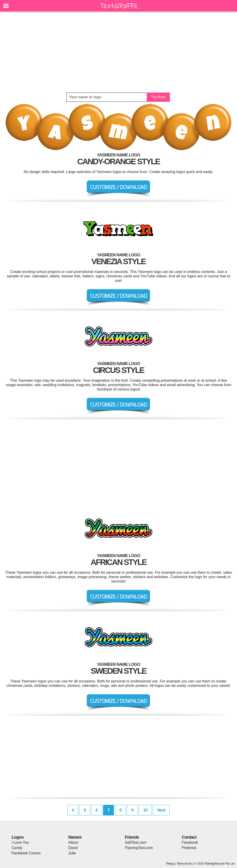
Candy (17, 848)
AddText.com (136, 842)
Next (161, 810)
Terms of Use (184, 863)
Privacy (170, 863)
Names (75, 837)
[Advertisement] (118, 52)
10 (145, 810)
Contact (189, 837)
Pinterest (189, 848)
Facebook (190, 842)
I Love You (20, 842)
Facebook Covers (26, 853)
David (73, 848)
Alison (73, 842)
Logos (18, 837)
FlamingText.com (139, 848)
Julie (72, 853)
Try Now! (158, 97)
